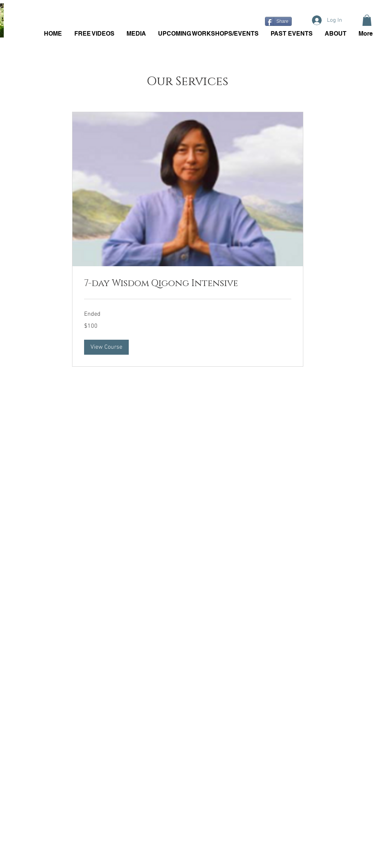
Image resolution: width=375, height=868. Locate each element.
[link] (188, 284)
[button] (367, 20)
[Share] (278, 21)
